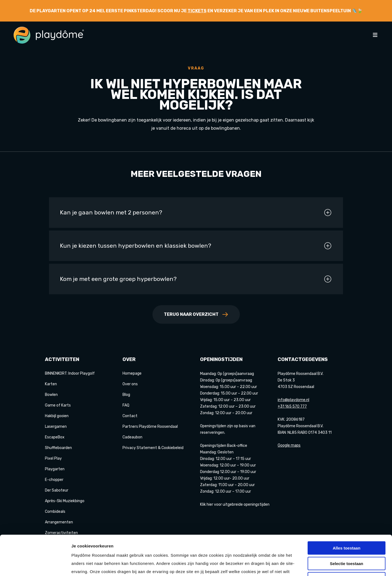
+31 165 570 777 (292, 406)
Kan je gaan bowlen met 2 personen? (196, 213)
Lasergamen (56, 427)
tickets (197, 11)
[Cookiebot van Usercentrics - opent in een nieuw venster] (35, 565)
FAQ (126, 405)
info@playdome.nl (293, 400)
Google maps (289, 445)
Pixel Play (53, 458)
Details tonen (294, 565)
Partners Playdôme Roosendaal (150, 427)
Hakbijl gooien (57, 416)
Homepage (132, 373)
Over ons (130, 384)
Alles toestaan (347, 510)
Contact (130, 416)
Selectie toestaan (347, 526)
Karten (51, 384)
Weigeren (346, 541)
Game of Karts (58, 405)
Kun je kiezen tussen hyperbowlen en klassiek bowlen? (196, 246)
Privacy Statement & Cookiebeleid (153, 448)
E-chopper (54, 480)
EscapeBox (55, 437)
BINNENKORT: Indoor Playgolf (70, 373)
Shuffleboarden (58, 448)
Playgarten (55, 469)
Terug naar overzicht (196, 314)
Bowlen (51, 395)
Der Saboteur (57, 490)
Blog (126, 395)
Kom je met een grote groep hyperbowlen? (196, 279)
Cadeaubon (132, 437)
